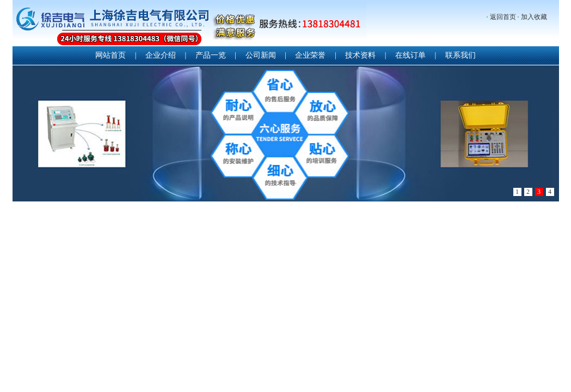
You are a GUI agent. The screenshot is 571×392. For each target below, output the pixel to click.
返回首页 (503, 17)
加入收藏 (534, 17)
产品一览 (211, 55)
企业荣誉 (310, 55)
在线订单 (410, 55)
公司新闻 (261, 55)
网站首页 (110, 55)
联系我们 (461, 55)
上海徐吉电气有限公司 (189, 24)
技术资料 (360, 55)
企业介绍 (161, 55)
